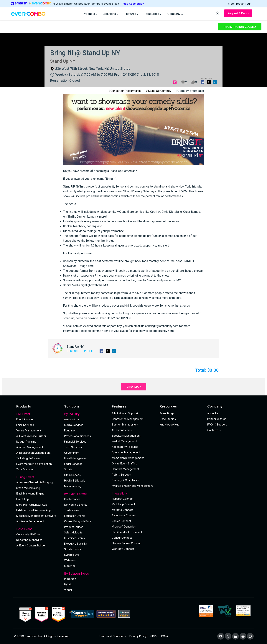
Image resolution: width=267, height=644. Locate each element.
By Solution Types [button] (86, 574)
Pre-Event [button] (38, 414)
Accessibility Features (125, 447)
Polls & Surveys (121, 475)
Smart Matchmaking (28, 488)
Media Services (74, 425)
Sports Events (73, 549)
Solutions (111, 14)
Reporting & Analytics (29, 540)
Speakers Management (126, 436)
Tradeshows (72, 510)
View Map (134, 387)
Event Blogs (167, 413)
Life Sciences (72, 475)
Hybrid (68, 584)
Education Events (75, 516)
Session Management (125, 424)
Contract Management (125, 469)
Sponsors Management (126, 452)
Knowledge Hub (170, 424)
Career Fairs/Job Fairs (78, 521)
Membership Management (128, 458)
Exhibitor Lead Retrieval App (34, 510)
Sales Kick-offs (73, 532)
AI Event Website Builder (31, 436)
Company (175, 14)
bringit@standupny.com (163, 326)
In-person (70, 579)
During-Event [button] (38, 477)
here (171, 331)
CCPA (165, 636)
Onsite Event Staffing (125, 463)
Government (72, 453)
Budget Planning (26, 442)
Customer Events (74, 538)
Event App (23, 499)
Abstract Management (30, 447)
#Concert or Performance (125, 91)
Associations (72, 419)
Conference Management (128, 419)
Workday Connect (123, 549)
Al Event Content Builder (31, 545)
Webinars (70, 560)
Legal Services (73, 464)
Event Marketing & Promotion (34, 464)
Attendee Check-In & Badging (34, 482)
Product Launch (74, 527)
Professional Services (78, 436)
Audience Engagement (30, 521)
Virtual (68, 590)
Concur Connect (122, 538)
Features (132, 14)
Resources (153, 14)
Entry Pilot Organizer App (32, 505)
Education (70, 430)
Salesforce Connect (124, 515)
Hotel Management (76, 458)
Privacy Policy (138, 636)
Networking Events (76, 505)
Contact (73, 351)
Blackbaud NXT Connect (127, 532)
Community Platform (28, 534)
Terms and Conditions (112, 636)
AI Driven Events (122, 430)
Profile (89, 351)
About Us (213, 413)
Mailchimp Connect (123, 504)
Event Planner (25, 419)
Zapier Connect (121, 521)
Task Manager (25, 469)
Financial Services (75, 442)
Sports (68, 469)
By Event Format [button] (86, 494)
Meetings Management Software (36, 516)
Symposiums (72, 555)
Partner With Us (217, 419)
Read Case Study (133, 4)
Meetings (70, 566)
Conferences (72, 499)
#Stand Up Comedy (159, 91)
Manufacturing (73, 486)
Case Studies (168, 419)
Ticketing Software (28, 458)
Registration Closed (240, 27)
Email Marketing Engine (30, 493)
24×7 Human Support (125, 413)
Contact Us (214, 430)
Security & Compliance (126, 480)
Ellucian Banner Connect (127, 543)
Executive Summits (75, 544)
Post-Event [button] (38, 529)
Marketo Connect (122, 510)
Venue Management (29, 430)
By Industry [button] (86, 414)
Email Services (25, 425)
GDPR (154, 636)
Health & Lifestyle (75, 480)
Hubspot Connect (123, 499)
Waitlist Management (124, 441)
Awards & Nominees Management (132, 486)
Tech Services (73, 447)
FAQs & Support (217, 424)
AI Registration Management (33, 453)
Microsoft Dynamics (124, 526)
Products (90, 14)
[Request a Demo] (238, 13)
